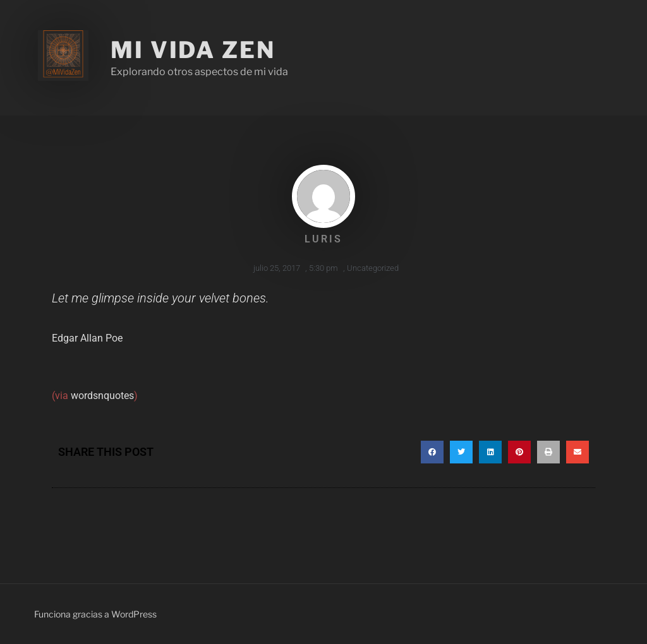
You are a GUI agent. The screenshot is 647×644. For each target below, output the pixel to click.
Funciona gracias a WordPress (95, 614)
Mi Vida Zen (193, 50)
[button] (432, 452)
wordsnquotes (102, 396)
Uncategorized (373, 268)
